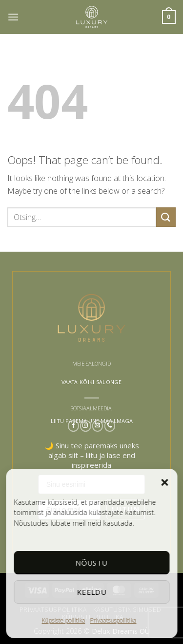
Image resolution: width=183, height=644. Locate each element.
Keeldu (91, 592)
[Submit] (166, 217)
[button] (164, 482)
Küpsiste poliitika (64, 620)
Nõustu (92, 563)
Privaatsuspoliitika (113, 620)
